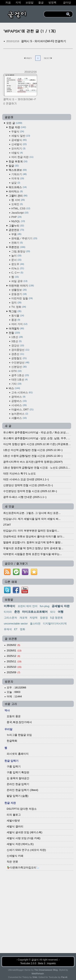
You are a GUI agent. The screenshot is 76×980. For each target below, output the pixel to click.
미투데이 (10, 606)
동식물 (18, 316)
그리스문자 (10, 618)
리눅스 (18, 268)
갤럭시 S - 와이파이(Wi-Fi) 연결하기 (44, 41)
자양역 (34, 618)
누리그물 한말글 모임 (19, 735)
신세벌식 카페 (15, 856)
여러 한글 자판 (22, 157)
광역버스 (18, 397)
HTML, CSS (21, 208)
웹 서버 (18, 200)
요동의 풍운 (14, 716)
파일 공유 (19, 281)
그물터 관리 (18, 196)
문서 (16, 260)
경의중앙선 (20, 350)
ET (16, 629)
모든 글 (14, 123)
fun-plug (44, 606)
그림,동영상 (21, 251)
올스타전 (35, 624)
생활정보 (19, 290)
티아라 (8, 612)
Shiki (35, 977)
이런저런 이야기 (21, 286)
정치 (16, 303)
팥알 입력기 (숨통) (18, 796)
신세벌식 (19, 144)
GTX (16, 371)
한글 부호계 (18, 161)
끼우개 (18, 178)
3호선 (17, 341)
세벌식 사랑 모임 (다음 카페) (24, 838)
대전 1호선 (19, 380)
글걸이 (35, 960)
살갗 (16, 183)
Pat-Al (64, 977)
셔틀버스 (19, 418)
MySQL (18, 221)
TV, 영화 (19, 307)
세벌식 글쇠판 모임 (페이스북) (25, 832)
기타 (16, 384)
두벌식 (18, 132)
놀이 (16, 256)
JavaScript (20, 213)
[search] (56, 14)
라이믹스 (16, 191)
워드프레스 (18, 187)
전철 (14, 333)
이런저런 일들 (22, 298)
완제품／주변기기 (24, 238)
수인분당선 (20, 363)
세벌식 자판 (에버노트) (20, 844)
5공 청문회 (57, 618)
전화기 (17, 243)
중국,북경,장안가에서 (19, 722)
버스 (14, 388)
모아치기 (18, 149)
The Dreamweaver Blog (46, 970)
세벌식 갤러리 (15, 826)
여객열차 (16, 329)
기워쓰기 (19, 174)
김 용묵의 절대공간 (18, 778)
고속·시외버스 (22, 393)
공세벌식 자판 (61, 606)
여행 (61, 612)
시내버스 (19, 405)
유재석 (8, 629)
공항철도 (19, 358)
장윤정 (44, 618)
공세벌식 (19, 140)
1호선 (17, 337)
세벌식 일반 (21, 136)
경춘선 (18, 354)
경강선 (18, 346)
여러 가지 (19, 324)
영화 (22, 629)
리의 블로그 (14, 815)
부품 (16, 234)
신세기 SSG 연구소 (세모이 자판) (26, 850)
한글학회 (12, 741)
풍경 (16, 320)
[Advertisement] (38, 915)
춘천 (17, 612)
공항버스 (19, 401)
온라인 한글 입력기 (18, 784)
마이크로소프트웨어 (35, 612)
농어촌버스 (20, 414)
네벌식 (17, 153)
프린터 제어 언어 (28, 606)
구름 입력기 (14, 766)
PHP (16, 217)
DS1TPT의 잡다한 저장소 (22, 809)
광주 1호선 (20, 375)
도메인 (17, 204)
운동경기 (19, 294)
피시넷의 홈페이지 (18, 754)
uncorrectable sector (16, 624)
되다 (53, 612)
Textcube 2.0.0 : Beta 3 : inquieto (38, 963)
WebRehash (38, 974)
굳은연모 (16, 230)
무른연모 (17, 247)
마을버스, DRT (22, 410)
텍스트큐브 (18, 170)
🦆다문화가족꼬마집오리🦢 (23, 868)
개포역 (23, 618)
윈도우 (18, 264)
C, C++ (17, 273)
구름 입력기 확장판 (18, 772)
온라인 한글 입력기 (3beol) (22, 790)
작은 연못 (12, 862)
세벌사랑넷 (13, 821)
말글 (14, 166)
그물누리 (16, 226)
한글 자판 (17, 127)
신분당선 (19, 367)
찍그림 (15, 311)
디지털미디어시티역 (55, 624)
